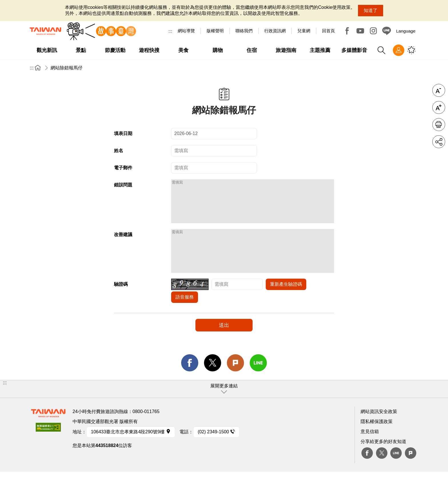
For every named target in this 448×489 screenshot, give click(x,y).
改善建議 (123, 243)
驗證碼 (121, 301)
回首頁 (328, 31)
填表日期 (123, 133)
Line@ (387, 31)
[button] (224, 406)
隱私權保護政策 (377, 439)
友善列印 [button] (439, 125)
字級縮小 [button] (439, 90)
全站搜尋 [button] (381, 50)
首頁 (38, 68)
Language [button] (406, 31)
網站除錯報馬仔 (67, 68)
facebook (190, 380)
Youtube (360, 31)
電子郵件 (123, 168)
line (258, 380)
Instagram (373, 31)
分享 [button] (439, 142)
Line (396, 470)
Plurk (235, 380)
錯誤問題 (123, 185)
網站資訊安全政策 (379, 429)
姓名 (119, 151)
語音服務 (185, 314)
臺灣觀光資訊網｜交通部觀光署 (45, 31)
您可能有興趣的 (411, 50)
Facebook (347, 31)
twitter (213, 380)
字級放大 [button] (439, 107)
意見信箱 (370, 449)
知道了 (371, 10)
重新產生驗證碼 (286, 301)
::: (170, 31)
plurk (411, 470)
